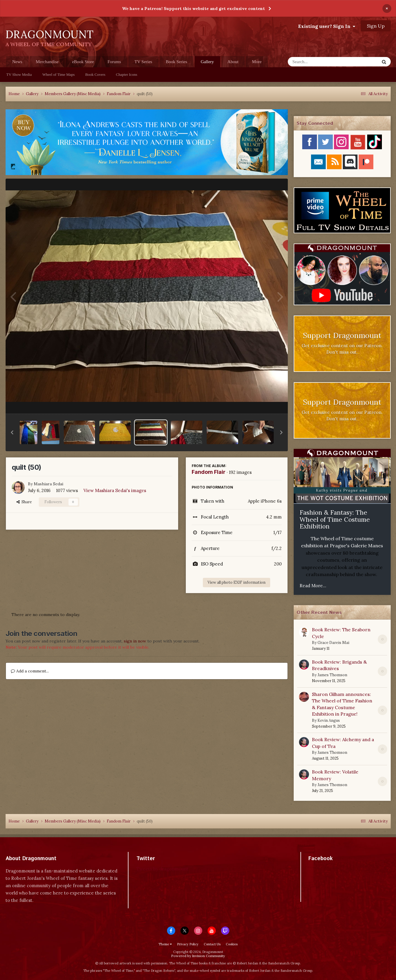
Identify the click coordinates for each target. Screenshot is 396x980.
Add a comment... (30, 671)
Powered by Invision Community (198, 956)
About (233, 62)
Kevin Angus (329, 720)
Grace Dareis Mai (333, 643)
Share (24, 502)
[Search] (318, 62)
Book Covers (95, 74)
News (17, 62)
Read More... (313, 586)
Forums (114, 62)
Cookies (232, 944)
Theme (165, 944)
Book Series (177, 62)
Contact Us (212, 944)
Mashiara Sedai (49, 484)
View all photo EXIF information (237, 582)
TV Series (143, 62)
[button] (12, 432)
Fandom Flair (209, 472)
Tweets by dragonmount (162, 869)
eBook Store (83, 62)
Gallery (207, 63)
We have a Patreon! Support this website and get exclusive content (193, 9)
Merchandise (47, 62)
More (257, 62)
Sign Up (376, 26)
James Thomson (332, 675)
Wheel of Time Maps (59, 74)
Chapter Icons (127, 74)
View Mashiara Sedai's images (115, 490)
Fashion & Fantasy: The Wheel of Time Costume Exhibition (335, 519)
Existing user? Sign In (327, 26)
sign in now (135, 641)
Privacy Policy (188, 944)
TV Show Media (19, 74)
